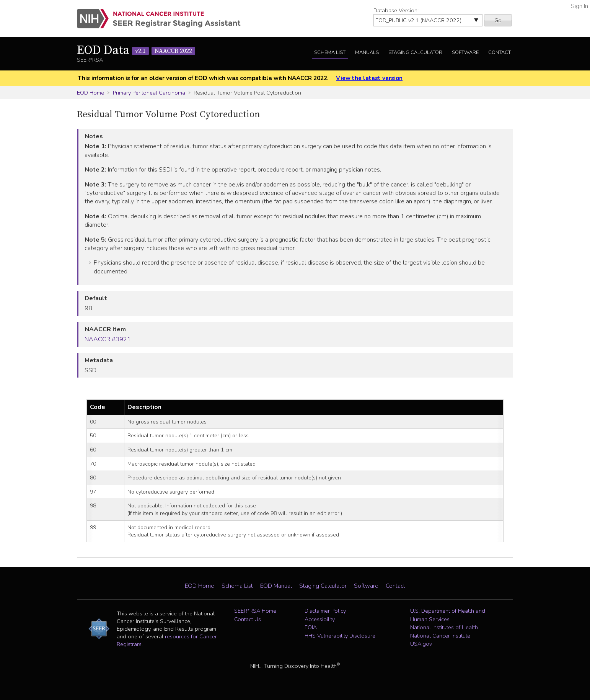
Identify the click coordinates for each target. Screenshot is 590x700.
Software (465, 52)
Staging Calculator (415, 52)
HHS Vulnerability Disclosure (340, 636)
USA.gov (421, 644)
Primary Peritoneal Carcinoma (149, 93)
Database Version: (396, 10)
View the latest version (369, 78)
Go (498, 20)
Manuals (367, 52)
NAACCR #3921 (108, 339)
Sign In (579, 6)
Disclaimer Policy (325, 611)
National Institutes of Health (444, 627)
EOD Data (136, 51)
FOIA (311, 627)
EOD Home (90, 93)
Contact (500, 52)
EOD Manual (276, 586)
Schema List (330, 52)
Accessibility (320, 619)
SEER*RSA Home (255, 611)
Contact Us (248, 619)
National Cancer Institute (440, 636)
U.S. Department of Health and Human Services (448, 615)
